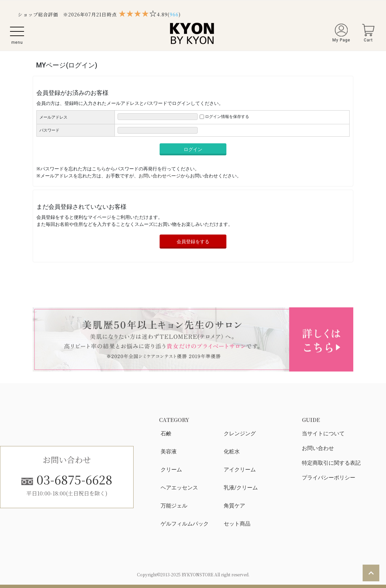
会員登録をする (193, 242)
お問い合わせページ (160, 176)
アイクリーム (240, 470)
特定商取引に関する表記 (331, 463)
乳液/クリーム (241, 488)
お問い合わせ (318, 448)
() (174, 14)
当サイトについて (323, 433)
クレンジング (240, 433)
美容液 (169, 452)
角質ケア (234, 506)
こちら (99, 169)
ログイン (193, 149)
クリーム (171, 470)
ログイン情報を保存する (227, 117)
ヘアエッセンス (179, 488)
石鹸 (166, 433)
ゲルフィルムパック (185, 524)
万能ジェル (174, 506)
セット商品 (237, 524)
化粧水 (232, 452)
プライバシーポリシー (329, 478)
